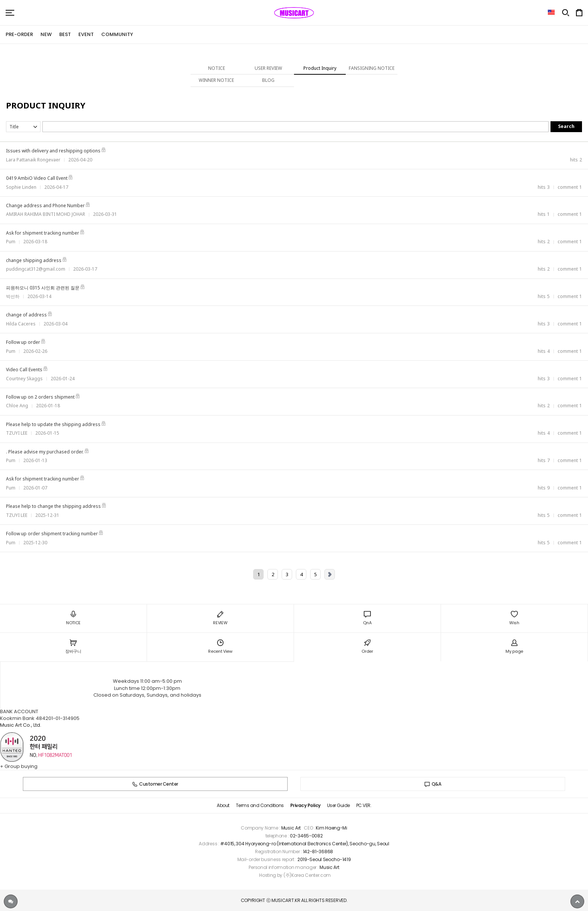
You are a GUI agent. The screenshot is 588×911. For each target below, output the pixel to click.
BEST (65, 34)
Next (330, 574)
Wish (514, 618)
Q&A (433, 784)
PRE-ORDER (19, 34)
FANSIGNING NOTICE (372, 68)
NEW (46, 34)
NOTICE (217, 68)
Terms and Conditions (260, 805)
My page (514, 647)
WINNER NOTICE (216, 80)
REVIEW (220, 618)
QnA (367, 618)
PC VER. (364, 805)
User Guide (338, 805)
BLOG (268, 80)
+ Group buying (19, 766)
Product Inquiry (320, 68)
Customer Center (155, 784)
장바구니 (73, 647)
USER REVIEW (268, 68)
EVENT (86, 34)
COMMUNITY (117, 34)
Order (367, 647)
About (223, 805)
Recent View (220, 647)
